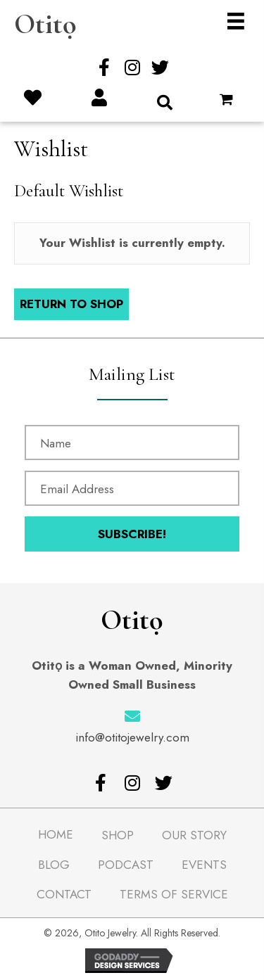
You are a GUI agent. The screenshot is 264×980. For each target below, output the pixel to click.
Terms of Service (174, 895)
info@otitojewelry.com (132, 737)
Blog (54, 865)
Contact (64, 895)
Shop (118, 835)
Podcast (126, 865)
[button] (104, 68)
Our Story (194, 835)
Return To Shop (71, 304)
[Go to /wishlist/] (33, 99)
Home (56, 835)
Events (204, 865)
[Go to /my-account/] (99, 99)
